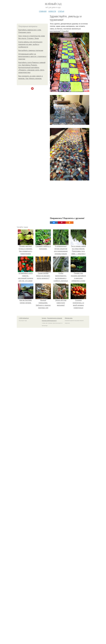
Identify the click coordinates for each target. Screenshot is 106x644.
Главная (43, 11)
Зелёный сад (53, 4)
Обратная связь (69, 447)
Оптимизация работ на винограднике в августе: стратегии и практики (32, 56)
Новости (52, 11)
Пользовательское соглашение (55, 447)
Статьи (61, 11)
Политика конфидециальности (49, 450)
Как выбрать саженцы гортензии (31, 50)
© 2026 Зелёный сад (24, 447)
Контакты (44, 447)
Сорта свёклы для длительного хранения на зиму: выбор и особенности (30, 44)
